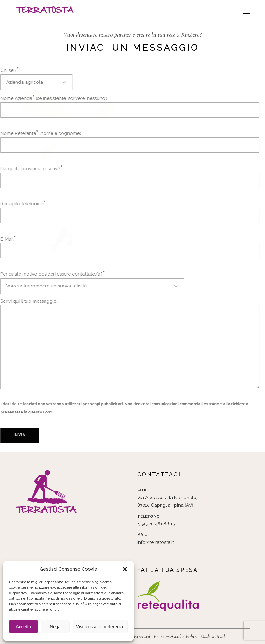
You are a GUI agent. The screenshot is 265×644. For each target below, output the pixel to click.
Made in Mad (213, 636)
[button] (125, 569)
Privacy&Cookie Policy (175, 636)
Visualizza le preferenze (100, 626)
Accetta (23, 626)
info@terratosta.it (156, 542)
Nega (55, 626)
